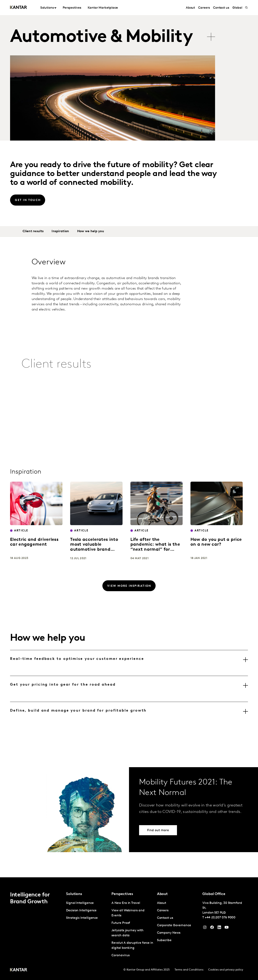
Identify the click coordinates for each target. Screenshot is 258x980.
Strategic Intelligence (82, 918)
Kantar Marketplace (103, 8)
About (190, 8)
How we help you (91, 231)
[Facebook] (212, 928)
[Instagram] (205, 928)
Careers (204, 8)
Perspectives (72, 8)
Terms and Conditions (189, 970)
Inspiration (60, 231)
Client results (33, 231)
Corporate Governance (174, 925)
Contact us (221, 8)
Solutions (47, 8)
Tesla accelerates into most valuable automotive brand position (94, 547)
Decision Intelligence (81, 911)
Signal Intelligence (80, 903)
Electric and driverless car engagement (34, 542)
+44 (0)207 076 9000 (220, 918)
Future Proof (121, 923)
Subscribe (164, 940)
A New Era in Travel (126, 903)
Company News (169, 933)
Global (237, 8)
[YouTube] (219, 928)
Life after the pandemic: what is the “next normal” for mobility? (155, 547)
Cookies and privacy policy (226, 970)
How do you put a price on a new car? (216, 542)
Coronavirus (120, 955)
